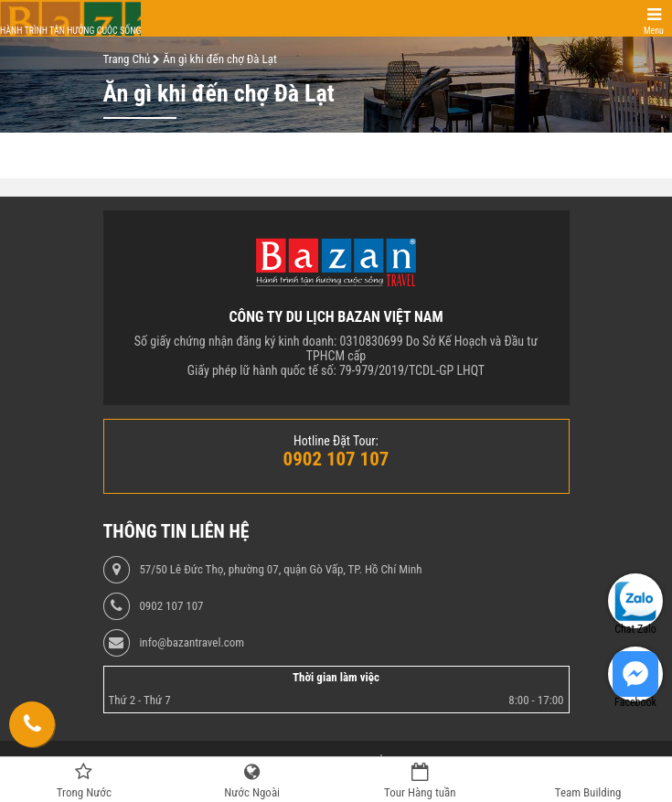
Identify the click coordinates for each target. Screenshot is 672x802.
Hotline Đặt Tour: (336, 441)
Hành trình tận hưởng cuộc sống (70, 31)
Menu (654, 31)
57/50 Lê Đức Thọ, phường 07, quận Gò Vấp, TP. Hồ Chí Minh (280, 570)
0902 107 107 (171, 606)
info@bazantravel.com (192, 643)
